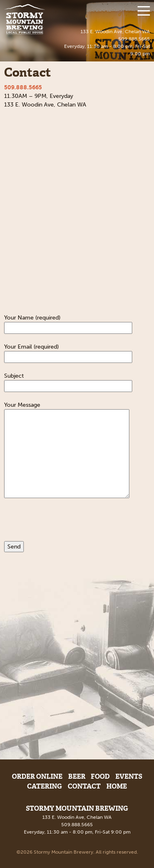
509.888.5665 (134, 39)
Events (129, 776)
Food (100, 776)
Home (117, 786)
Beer (77, 776)
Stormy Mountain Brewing (25, 19)
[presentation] (67, 525)
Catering (45, 786)
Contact (84, 786)
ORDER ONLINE (37, 776)
